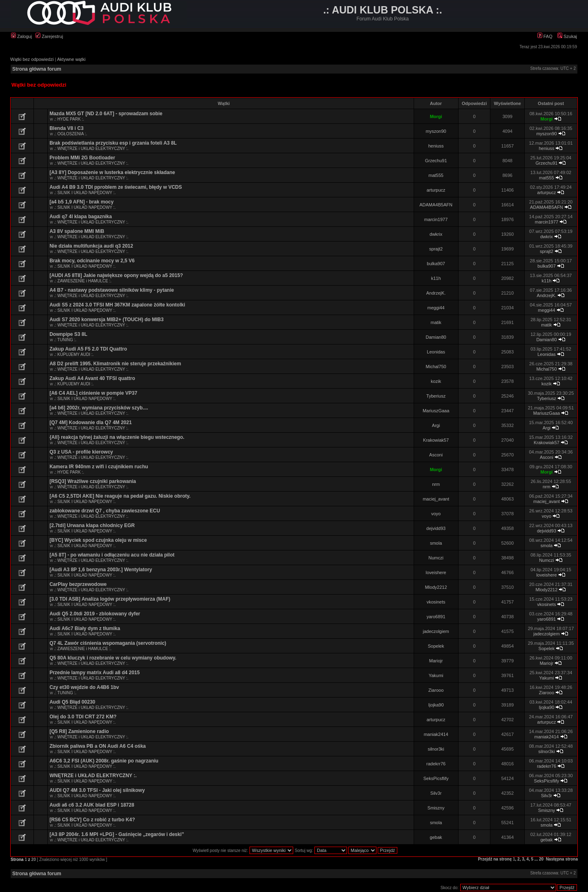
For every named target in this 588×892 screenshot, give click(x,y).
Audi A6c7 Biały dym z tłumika (85, 628)
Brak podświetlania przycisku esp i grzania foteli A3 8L (113, 143)
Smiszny (436, 808)
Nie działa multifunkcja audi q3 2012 (91, 246)
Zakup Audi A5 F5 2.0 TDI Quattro (88, 349)
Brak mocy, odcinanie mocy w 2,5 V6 (92, 261)
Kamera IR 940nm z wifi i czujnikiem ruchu (99, 467)
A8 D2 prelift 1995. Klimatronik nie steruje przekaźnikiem (115, 364)
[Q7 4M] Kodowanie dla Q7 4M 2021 (90, 423)
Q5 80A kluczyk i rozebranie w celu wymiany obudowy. (113, 658)
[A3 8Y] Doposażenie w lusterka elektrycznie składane (112, 172)
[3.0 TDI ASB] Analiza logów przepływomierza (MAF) (110, 599)
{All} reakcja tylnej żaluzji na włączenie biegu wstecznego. (117, 437)
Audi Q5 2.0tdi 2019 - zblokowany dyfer (95, 614)
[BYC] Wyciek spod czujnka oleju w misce (98, 540)
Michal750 (436, 367)
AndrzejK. (436, 293)
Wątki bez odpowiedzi (32, 59)
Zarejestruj (49, 36)
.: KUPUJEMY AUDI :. (74, 354)
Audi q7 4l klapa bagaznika (81, 217)
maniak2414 (436, 734)
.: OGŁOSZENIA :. (70, 134)
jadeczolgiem (436, 631)
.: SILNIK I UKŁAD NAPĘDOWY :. (85, 193)
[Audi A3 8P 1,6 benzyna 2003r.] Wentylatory (101, 570)
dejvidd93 (436, 528)
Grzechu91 (436, 161)
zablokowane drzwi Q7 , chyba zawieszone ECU (105, 511)
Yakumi (436, 675)
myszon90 (436, 131)
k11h (436, 278)
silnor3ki (436, 749)
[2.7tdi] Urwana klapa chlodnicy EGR (92, 525)
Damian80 (436, 337)
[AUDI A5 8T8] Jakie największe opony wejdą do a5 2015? (116, 275)
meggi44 (436, 308)
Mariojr (436, 661)
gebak (436, 837)
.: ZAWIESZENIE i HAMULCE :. (83, 281)
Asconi (436, 455)
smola (436, 543)
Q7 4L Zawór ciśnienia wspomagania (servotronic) (108, 643)
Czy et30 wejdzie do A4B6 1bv (84, 687)
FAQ (545, 36)
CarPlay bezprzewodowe (78, 584)
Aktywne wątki (71, 59)
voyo (436, 514)
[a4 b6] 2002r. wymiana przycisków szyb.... (99, 408)
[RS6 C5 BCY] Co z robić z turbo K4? (92, 820)
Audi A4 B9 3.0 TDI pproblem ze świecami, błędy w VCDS (116, 187)
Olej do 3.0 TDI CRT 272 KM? (83, 717)
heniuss (436, 146)
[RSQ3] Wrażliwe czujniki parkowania (93, 481)
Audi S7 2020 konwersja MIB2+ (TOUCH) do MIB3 (107, 320)
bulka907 (436, 264)
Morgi (436, 116)
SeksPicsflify (436, 778)
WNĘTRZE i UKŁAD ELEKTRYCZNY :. (93, 776)
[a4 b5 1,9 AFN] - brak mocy (81, 202)
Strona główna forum (37, 69)
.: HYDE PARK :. (69, 119)
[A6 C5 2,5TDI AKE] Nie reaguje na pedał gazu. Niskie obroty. (120, 496)
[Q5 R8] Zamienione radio (79, 731)
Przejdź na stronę (495, 859)
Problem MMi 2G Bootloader (82, 158)
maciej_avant (436, 499)
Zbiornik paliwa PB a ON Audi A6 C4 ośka (98, 746)
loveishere (436, 572)
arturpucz (436, 190)
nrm (436, 484)
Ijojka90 (436, 705)
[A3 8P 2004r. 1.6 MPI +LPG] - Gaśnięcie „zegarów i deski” (117, 834)
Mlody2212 (436, 587)
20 (541, 859)
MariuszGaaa (436, 411)
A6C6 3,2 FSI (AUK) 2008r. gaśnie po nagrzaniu (104, 761)
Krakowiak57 (436, 440)
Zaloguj (21, 36)
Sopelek (436, 646)
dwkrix (436, 234)
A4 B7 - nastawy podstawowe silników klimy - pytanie (112, 290)
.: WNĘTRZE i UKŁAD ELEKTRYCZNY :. (91, 149)
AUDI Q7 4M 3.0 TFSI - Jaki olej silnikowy (97, 790)
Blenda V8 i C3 (66, 128)
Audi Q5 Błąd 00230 (72, 702)
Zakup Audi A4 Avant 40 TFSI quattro (92, 378)
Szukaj (567, 36)
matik (436, 322)
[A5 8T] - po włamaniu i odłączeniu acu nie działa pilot (112, 555)
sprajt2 (436, 249)
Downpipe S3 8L (68, 334)
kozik (436, 381)
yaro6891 (436, 617)
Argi (436, 425)
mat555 (436, 175)
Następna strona (562, 859)
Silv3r (436, 793)
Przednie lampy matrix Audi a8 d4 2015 (95, 673)
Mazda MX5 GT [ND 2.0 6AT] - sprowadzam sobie (106, 114)
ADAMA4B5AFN (436, 205)
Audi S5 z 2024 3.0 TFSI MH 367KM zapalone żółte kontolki (117, 305)
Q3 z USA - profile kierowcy (81, 452)
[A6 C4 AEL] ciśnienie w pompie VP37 (93, 393)
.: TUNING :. (65, 340)
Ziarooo (436, 690)
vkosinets (436, 602)
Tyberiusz (436, 396)
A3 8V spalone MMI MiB (77, 231)
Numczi (436, 558)
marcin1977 (436, 219)
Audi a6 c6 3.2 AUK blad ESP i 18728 (92, 805)
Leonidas (436, 352)
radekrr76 (436, 764)
